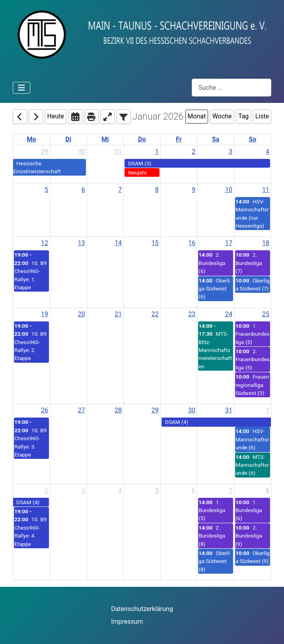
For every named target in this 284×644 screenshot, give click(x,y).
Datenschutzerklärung (142, 609)
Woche (222, 116)
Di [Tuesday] (69, 139)
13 (82, 243)
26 (45, 410)
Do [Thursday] (142, 139)
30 (82, 152)
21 (118, 314)
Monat (197, 116)
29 (45, 152)
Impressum (127, 622)
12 (45, 243)
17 (229, 243)
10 (229, 190)
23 (192, 314)
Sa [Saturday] (216, 139)
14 (118, 243)
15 (155, 243)
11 (266, 190)
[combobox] (231, 88)
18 (266, 243)
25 (266, 314)
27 (82, 410)
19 (45, 314)
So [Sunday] (252, 139)
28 (118, 410)
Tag (243, 116)
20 (82, 314)
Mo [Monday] (32, 139)
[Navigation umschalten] (21, 88)
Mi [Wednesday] (105, 139)
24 (229, 314)
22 (155, 314)
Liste (262, 116)
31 (118, 152)
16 (192, 243)
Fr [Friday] (179, 139)
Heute (56, 116)
